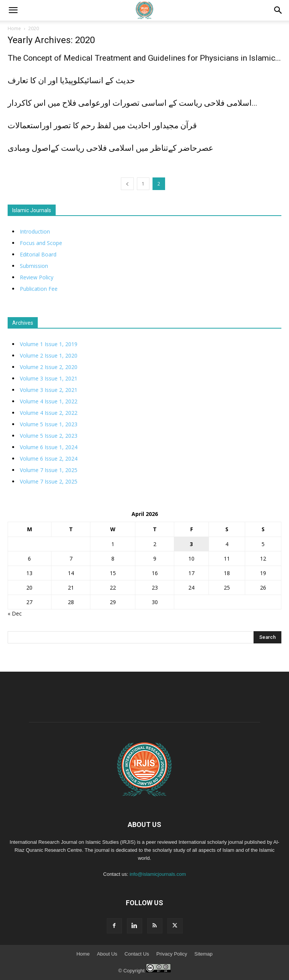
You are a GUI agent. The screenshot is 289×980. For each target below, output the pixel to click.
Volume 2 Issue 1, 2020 (49, 355)
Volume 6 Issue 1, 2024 (49, 447)
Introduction (35, 231)
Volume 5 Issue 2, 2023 (49, 436)
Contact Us (137, 954)
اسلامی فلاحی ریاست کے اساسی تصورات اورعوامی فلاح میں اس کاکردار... (132, 103)
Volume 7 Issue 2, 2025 (49, 481)
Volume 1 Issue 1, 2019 (49, 344)
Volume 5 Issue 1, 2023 (49, 424)
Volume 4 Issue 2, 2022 (49, 413)
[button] (278, 10)
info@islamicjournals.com (158, 874)
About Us (107, 954)
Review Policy (37, 277)
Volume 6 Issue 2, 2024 (49, 459)
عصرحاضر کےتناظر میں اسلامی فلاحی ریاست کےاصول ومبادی (111, 148)
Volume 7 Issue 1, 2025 (49, 470)
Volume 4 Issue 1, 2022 (49, 401)
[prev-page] (127, 184)
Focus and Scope (41, 243)
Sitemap (204, 954)
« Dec (15, 613)
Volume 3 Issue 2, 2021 (49, 390)
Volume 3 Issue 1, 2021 (49, 378)
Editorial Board (38, 254)
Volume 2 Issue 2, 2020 (49, 367)
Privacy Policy (172, 954)
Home (14, 28)
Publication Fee (39, 289)
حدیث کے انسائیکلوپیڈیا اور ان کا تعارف (71, 81)
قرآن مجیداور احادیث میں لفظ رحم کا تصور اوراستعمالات (102, 126)
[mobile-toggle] (13, 10)
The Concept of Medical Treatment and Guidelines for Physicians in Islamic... (144, 58)
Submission (34, 266)
